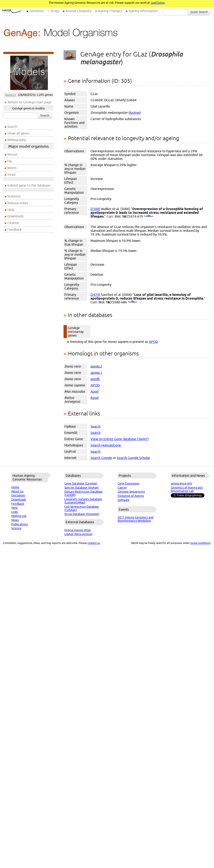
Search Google (101, 458)
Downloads (15, 216)
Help (11, 210)
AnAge (135, 113)
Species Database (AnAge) (82, 488)
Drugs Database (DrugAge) (82, 514)
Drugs (55, 11)
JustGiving (158, 3)
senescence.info (181, 483)
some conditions (200, 543)
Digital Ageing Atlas (78, 530)
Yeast (11, 174)
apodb (95, 379)
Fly (10, 161)
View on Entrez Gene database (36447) (120, 439)
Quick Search (199, 12)
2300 (95, 209)
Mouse (12, 154)
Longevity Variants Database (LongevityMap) (83, 501)
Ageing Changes (110, 11)
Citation (13, 223)
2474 (95, 295)
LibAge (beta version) (78, 534)
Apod (94, 391)
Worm (12, 168)
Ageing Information (143, 11)
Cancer (122, 488)
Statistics (14, 196)
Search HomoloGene (106, 445)
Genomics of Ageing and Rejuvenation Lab (187, 489)
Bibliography (17, 140)
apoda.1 (96, 373)
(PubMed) (148, 216)
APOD (153, 342)
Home (15, 487)
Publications (20, 524)
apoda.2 (96, 366)
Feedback (14, 230)
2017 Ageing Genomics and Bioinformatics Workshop (136, 519)
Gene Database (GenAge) (81, 483)
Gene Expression (129, 483)
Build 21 (11, 95)
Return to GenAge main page (30, 102)
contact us (94, 543)
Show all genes (18, 133)
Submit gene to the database (29, 185)
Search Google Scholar (133, 458)
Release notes (18, 203)
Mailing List (19, 516)
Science (16, 528)
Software (124, 500)
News (15, 520)
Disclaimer (18, 495)
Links (15, 512)
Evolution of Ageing (131, 496)
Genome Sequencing (131, 492)
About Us (17, 491)
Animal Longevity (79, 11)
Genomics (37, 11)
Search (45, 115)
